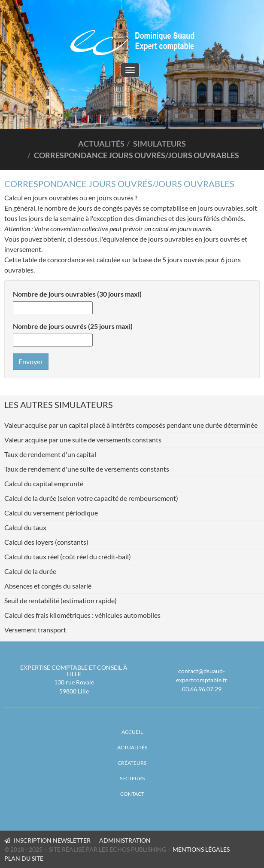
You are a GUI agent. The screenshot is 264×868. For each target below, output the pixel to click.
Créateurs (132, 763)
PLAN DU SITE (24, 858)
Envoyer (31, 361)
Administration (125, 840)
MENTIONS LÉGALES (201, 849)
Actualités (132, 747)
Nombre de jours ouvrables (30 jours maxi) (77, 294)
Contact (132, 794)
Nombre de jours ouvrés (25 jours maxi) (73, 326)
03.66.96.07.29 (202, 689)
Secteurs (132, 778)
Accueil (132, 732)
